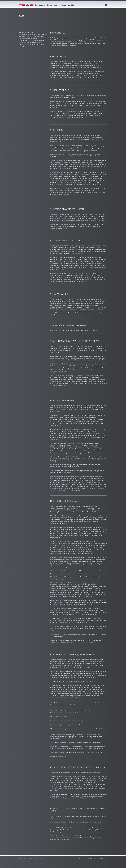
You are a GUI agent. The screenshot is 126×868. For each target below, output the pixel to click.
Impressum (104, 859)
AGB (87, 859)
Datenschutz (95, 859)
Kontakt (82, 859)
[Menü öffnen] (106, 5)
